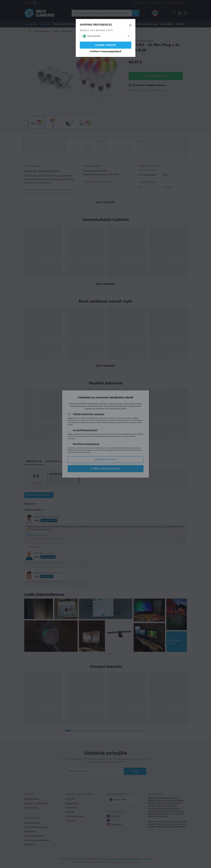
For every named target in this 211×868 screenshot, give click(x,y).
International (91, 36)
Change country (106, 45)
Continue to (105, 51)
